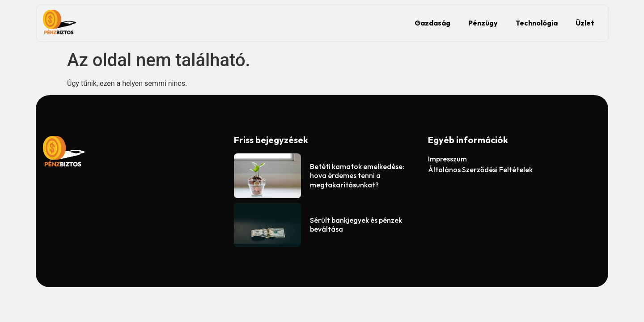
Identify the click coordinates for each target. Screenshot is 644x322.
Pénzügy (483, 23)
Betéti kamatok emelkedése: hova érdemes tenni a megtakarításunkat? (357, 176)
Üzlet (585, 23)
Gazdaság (432, 23)
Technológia (537, 23)
